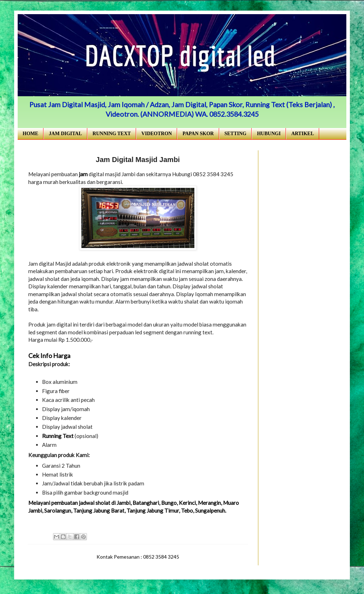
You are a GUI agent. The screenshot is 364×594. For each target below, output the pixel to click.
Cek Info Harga (49, 356)
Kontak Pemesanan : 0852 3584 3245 (138, 557)
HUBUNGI (269, 134)
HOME (30, 134)
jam (83, 174)
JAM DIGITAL (65, 134)
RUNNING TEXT (112, 134)
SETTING (235, 134)
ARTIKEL (303, 134)
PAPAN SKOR (198, 134)
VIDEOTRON (157, 134)
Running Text (58, 436)
